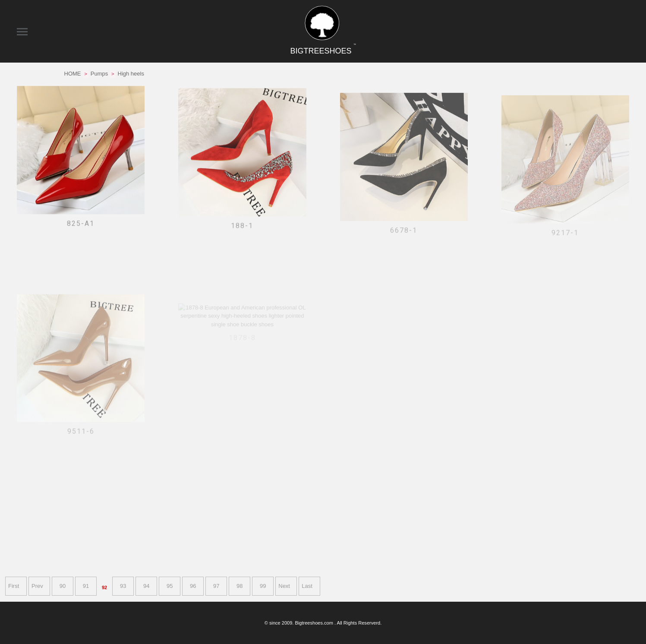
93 (123, 586)
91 (86, 586)
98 (239, 586)
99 (263, 586)
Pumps (99, 74)
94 (146, 586)
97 (216, 586)
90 (63, 586)
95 (170, 586)
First (14, 586)
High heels (131, 74)
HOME (73, 74)
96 (193, 586)
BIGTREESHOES (323, 51)
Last (307, 586)
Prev (37, 586)
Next (284, 586)
